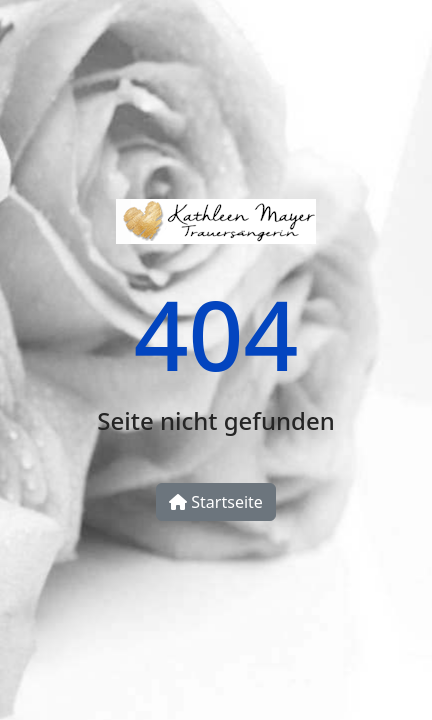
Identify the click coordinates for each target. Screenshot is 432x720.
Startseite (216, 502)
